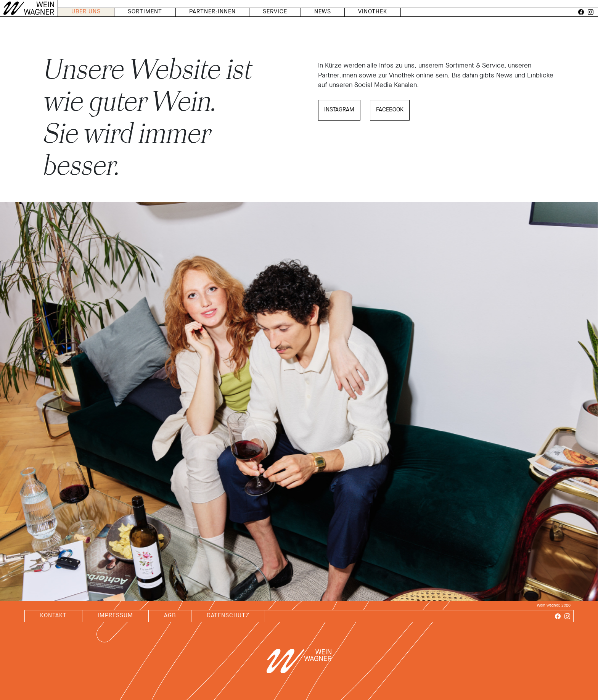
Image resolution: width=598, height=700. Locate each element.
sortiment (145, 12)
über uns (86, 12)
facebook (390, 110)
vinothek (373, 12)
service (275, 12)
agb (170, 616)
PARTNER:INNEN (212, 12)
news (323, 12)
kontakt (53, 616)
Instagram (339, 110)
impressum (115, 616)
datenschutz (228, 616)
